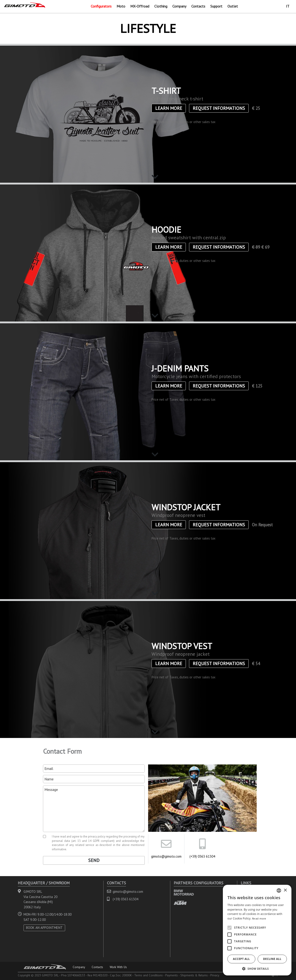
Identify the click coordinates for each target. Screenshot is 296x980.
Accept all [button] (241, 959)
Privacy (215, 975)
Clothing (161, 6)
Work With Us (118, 967)
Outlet (233, 6)
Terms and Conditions (148, 975)
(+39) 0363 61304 (202, 856)
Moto (121, 6)
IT (288, 6)
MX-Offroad (140, 6)
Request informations (219, 108)
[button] (257, 969)
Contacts (198, 6)
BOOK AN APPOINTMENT (44, 928)
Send (94, 860)
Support (216, 6)
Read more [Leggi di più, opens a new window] (259, 918)
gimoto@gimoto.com (166, 856)
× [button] (285, 890)
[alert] (257, 930)
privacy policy (97, 836)
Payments (172, 975)
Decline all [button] (272, 959)
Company (179, 6)
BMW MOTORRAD (184, 892)
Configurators (101, 6)
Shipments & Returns (194, 975)
